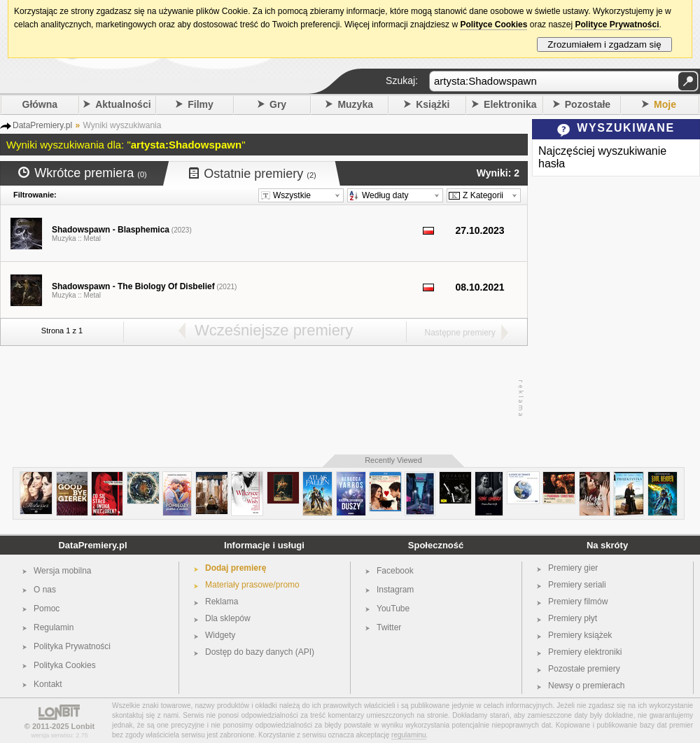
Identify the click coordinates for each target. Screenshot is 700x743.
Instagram (395, 590)
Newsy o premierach (586, 686)
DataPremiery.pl (92, 545)
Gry (278, 104)
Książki (433, 104)
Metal (92, 238)
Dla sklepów (228, 618)
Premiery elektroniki (585, 652)
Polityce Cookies (493, 25)
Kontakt (48, 684)
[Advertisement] (260, 398)
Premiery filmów (578, 602)
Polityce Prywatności (617, 25)
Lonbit (83, 726)
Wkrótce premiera (83, 173)
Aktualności (123, 104)
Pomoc (47, 609)
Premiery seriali (577, 585)
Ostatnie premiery (253, 174)
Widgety (220, 635)
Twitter (389, 627)
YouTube (393, 609)
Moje (665, 104)
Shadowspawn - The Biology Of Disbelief (133, 286)
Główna (40, 104)
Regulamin (54, 627)
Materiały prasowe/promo (252, 585)
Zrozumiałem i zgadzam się (604, 44)
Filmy (201, 104)
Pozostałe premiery (584, 669)
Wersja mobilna (62, 571)
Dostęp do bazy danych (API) (260, 652)
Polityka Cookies (65, 665)
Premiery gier (573, 568)
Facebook (395, 571)
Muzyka (355, 104)
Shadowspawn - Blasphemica (111, 230)
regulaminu (408, 735)
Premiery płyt (573, 618)
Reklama (222, 602)
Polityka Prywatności (72, 646)
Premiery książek (580, 635)
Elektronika (510, 104)
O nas (45, 590)
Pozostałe (588, 104)
